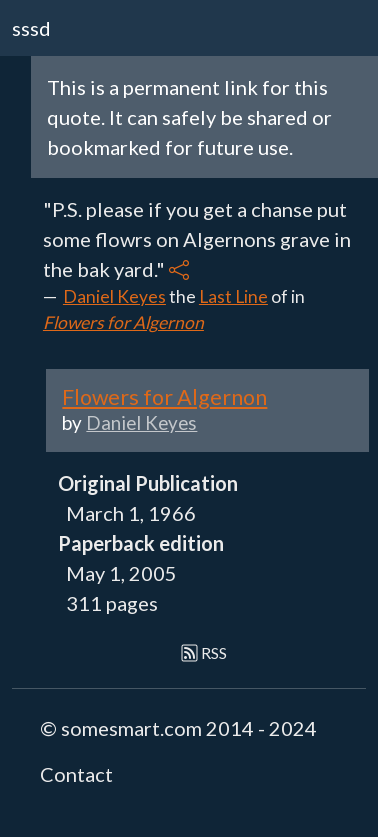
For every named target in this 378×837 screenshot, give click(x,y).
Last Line (233, 296)
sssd (31, 28)
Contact (76, 774)
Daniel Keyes (114, 296)
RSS (204, 652)
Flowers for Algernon (123, 322)
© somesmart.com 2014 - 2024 (178, 728)
